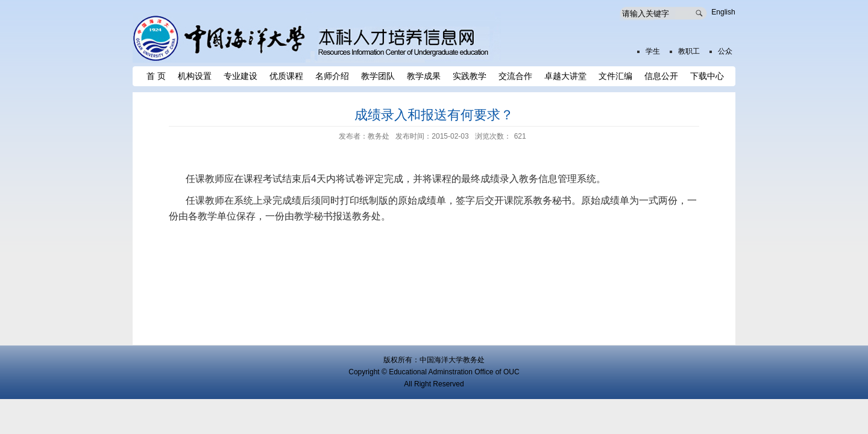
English (723, 12)
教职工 (689, 51)
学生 (653, 51)
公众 (725, 51)
